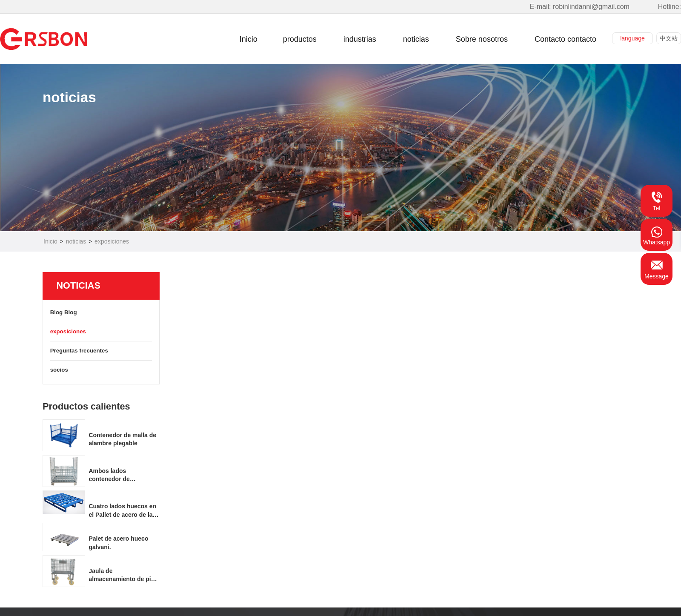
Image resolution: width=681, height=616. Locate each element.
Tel (657, 201)
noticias (76, 241)
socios (101, 370)
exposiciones (112, 241)
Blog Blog (101, 313)
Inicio (50, 241)
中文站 (669, 38)
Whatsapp (657, 235)
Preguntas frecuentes (101, 351)
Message (657, 269)
